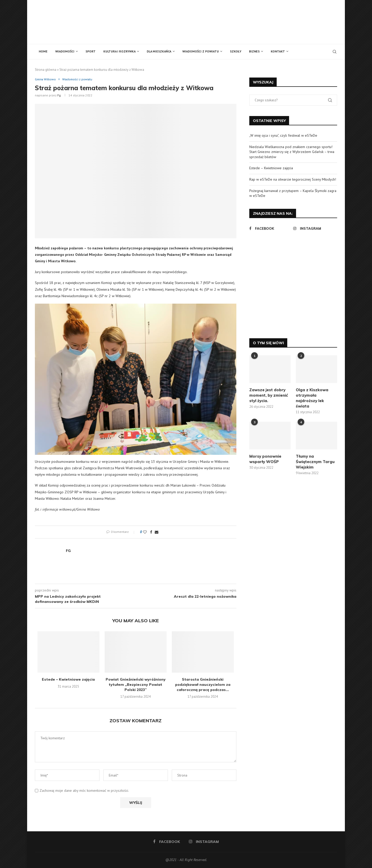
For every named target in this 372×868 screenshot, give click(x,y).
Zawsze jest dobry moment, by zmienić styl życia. (269, 395)
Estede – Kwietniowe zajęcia (68, 680)
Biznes (254, 51)
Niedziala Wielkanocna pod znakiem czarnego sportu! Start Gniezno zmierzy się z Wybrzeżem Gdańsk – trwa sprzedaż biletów (292, 152)
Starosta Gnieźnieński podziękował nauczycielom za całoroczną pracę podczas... (203, 685)
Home (43, 51)
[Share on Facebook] (151, 533)
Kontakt (278, 51)
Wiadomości (65, 51)
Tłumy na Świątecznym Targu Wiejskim (315, 462)
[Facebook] (270, 228)
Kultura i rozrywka (119, 51)
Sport (91, 51)
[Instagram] (314, 228)
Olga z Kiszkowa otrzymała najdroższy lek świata (312, 398)
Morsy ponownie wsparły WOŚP (265, 459)
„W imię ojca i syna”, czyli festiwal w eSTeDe (283, 135)
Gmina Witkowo (47, 80)
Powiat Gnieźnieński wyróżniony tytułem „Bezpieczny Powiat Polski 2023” (136, 685)
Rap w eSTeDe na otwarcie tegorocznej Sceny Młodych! (293, 179)
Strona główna (46, 70)
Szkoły (236, 51)
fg (59, 95)
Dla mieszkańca (159, 51)
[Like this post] (145, 533)
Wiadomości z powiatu (201, 51)
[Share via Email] (157, 533)
